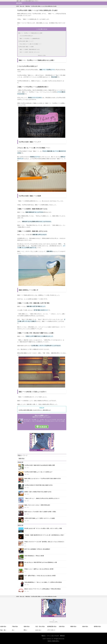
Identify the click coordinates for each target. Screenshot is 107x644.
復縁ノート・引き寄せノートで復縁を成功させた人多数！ (31, 33)
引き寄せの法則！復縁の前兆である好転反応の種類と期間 (40, 465)
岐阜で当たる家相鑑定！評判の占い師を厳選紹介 (37, 549)
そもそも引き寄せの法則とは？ (26, 36)
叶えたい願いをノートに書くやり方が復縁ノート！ (31, 44)
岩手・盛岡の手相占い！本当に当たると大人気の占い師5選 (40, 576)
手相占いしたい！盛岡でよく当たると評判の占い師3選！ (39, 569)
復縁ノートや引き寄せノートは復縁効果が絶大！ (30, 38)
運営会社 (62, 636)
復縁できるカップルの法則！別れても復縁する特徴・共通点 (40, 512)
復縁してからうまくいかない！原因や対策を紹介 (37, 505)
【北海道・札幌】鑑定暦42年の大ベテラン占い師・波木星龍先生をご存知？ (44, 535)
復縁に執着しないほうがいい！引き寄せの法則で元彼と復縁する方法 (43, 478)
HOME (18, 6)
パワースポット (51, 630)
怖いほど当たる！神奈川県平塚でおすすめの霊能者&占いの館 (41, 562)
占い (13, 630)
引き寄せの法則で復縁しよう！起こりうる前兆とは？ (38, 472)
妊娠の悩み (85, 626)
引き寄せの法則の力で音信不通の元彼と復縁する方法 (38, 485)
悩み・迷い (22, 6)
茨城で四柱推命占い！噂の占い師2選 (34, 556)
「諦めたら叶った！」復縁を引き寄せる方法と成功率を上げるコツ (42, 498)
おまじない (38, 630)
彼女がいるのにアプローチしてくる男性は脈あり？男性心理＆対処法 (43, 589)
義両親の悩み (97, 626)
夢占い (26, 630)
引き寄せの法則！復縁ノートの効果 (26, 47)
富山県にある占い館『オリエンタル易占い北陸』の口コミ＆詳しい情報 (43, 528)
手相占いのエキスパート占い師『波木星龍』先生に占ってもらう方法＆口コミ (44, 543)
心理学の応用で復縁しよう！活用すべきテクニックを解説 (40, 518)
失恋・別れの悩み (40, 626)
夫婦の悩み (62, 626)
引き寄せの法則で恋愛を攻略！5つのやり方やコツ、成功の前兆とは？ (35, 410)
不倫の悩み (15, 626)
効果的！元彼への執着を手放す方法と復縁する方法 (38, 492)
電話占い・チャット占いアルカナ (50, 636)
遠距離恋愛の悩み (52, 626)
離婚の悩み (73, 626)
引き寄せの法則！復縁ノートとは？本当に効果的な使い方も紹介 (44, 6)
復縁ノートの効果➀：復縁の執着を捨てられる (30, 49)
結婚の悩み (3, 626)
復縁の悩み (28, 6)
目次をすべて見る (42, 55)
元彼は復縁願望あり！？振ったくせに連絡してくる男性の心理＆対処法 (43, 582)
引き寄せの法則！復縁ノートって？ (26, 41)
